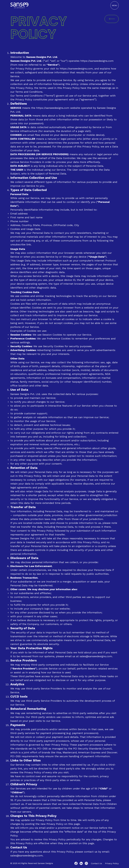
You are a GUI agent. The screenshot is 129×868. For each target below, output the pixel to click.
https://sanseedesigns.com (97, 61)
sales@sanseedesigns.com (96, 656)
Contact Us (96, 863)
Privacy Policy (112, 863)
